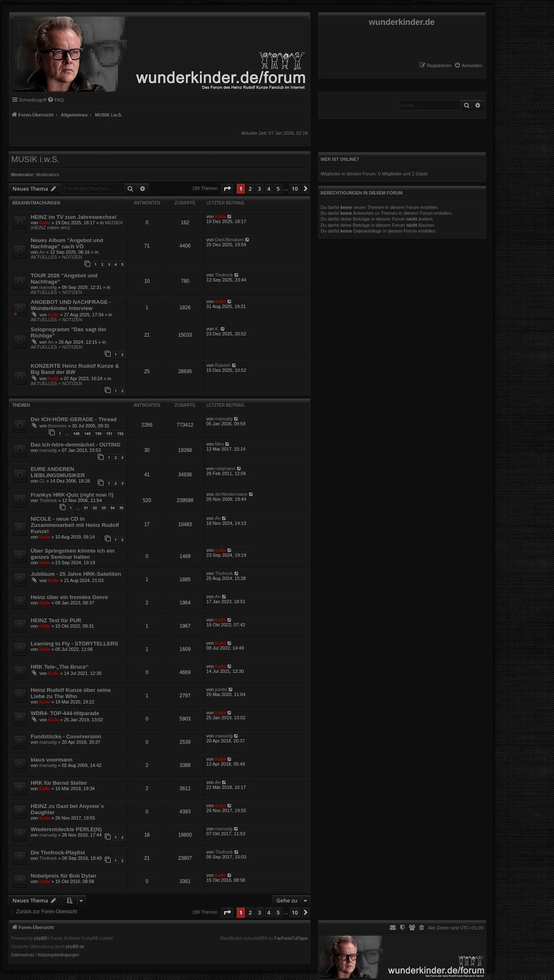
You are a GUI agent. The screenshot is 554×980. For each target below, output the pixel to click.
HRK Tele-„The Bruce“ (60, 667)
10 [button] (295, 189)
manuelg (48, 287)
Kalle (45, 223)
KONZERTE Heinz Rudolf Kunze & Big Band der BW (75, 369)
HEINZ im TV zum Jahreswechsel (74, 217)
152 (120, 433)
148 (76, 433)
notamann (225, 468)
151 (109, 433)
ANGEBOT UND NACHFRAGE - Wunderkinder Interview (71, 305)
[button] (227, 189)
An (42, 252)
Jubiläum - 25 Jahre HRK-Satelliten (76, 574)
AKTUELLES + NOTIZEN (56, 257)
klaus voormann (52, 760)
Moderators (48, 175)
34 (112, 508)
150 (98, 433)
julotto (221, 689)
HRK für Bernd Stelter (59, 783)
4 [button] (269, 189)
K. (217, 329)
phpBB (41, 939)
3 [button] (259, 189)
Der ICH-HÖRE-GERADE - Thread (74, 419)
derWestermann (231, 494)
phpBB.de (75, 947)
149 (87, 433)
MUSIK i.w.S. (35, 159)
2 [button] (250, 189)
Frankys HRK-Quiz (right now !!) (72, 495)
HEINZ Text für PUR (56, 620)
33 (104, 508)
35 (121, 508)
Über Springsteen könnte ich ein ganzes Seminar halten (73, 554)
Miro (219, 444)
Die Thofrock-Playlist (58, 853)
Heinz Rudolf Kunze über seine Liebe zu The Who (71, 693)
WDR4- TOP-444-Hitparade (65, 713)
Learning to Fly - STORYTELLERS (74, 644)
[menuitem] (468, 65)
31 (86, 508)
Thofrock (224, 275)
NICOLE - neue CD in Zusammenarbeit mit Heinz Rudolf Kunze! (75, 525)
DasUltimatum (229, 240)
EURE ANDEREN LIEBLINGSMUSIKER (58, 472)
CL (42, 481)
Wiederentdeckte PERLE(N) (66, 829)
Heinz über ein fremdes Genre (69, 597)
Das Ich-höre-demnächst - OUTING (76, 445)
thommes (57, 426)
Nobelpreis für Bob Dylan (63, 876)
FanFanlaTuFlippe (291, 939)
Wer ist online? (340, 159)
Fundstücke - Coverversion (66, 736)
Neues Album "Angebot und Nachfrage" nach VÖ (67, 243)
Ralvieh (223, 365)
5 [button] (278, 189)
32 (95, 508)
